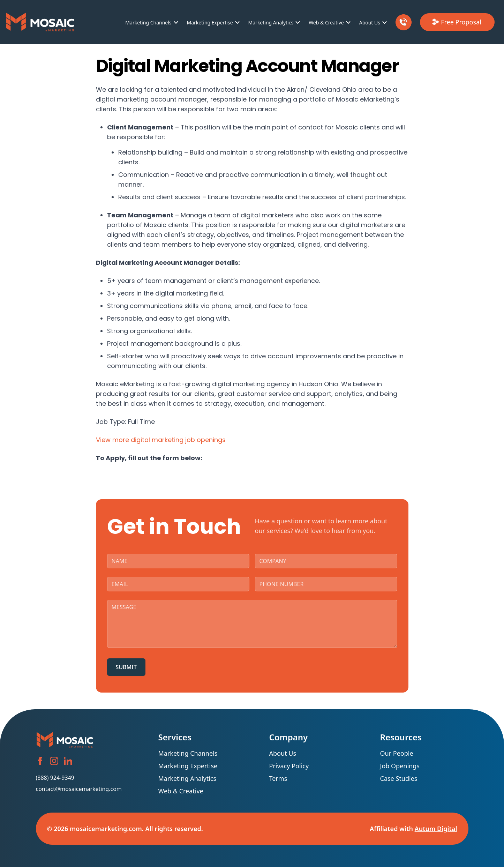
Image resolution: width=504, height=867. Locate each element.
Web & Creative (326, 23)
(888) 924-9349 (55, 778)
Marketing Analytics (271, 23)
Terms (278, 778)
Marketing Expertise (210, 23)
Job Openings (400, 766)
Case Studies (399, 778)
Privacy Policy (289, 766)
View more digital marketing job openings (161, 440)
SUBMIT (126, 667)
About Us (370, 23)
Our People (397, 753)
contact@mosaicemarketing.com (79, 789)
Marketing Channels (148, 23)
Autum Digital (436, 829)
